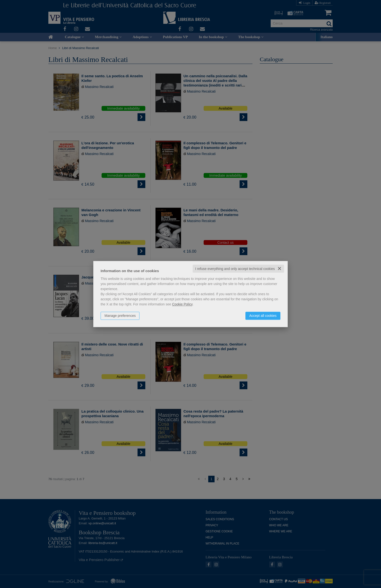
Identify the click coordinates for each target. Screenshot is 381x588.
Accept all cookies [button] (263, 316)
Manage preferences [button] (120, 316)
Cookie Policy (182, 304)
